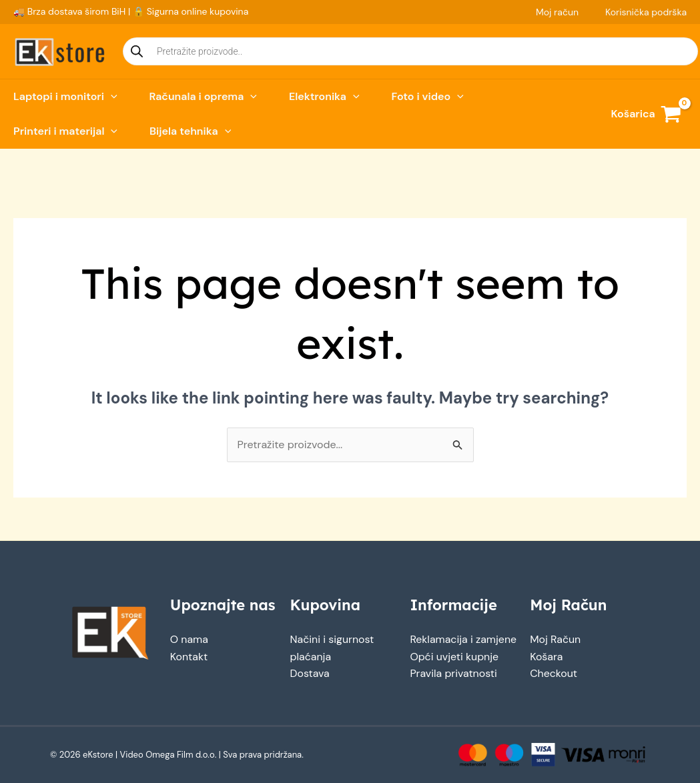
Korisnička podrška (646, 12)
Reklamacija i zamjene (463, 639)
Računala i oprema (203, 97)
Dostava (310, 673)
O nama (190, 639)
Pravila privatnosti (453, 673)
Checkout (554, 673)
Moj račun (557, 12)
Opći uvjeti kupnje (454, 657)
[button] (111, 97)
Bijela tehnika (190, 131)
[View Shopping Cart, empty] (646, 114)
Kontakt (189, 657)
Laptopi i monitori (65, 97)
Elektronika (324, 97)
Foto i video (428, 97)
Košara (547, 657)
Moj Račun (556, 639)
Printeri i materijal (65, 131)
